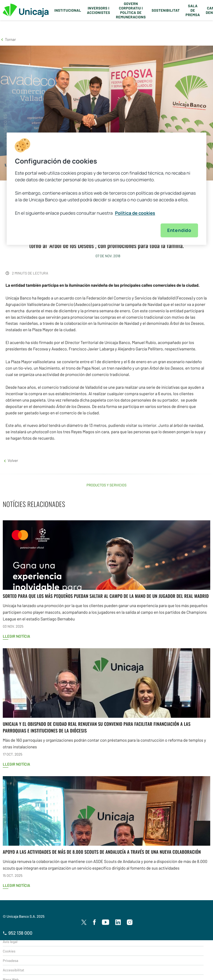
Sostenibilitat (166, 10)
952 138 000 (18, 933)
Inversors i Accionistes (99, 10)
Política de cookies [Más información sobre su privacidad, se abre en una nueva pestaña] (135, 213)
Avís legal (10, 942)
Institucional (68, 10)
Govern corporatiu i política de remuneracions (131, 10)
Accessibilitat (13, 970)
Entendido (179, 230)
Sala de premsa (193, 10)
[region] (106, 189)
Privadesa (11, 961)
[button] (8, 39)
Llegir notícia (17, 636)
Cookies (9, 951)
